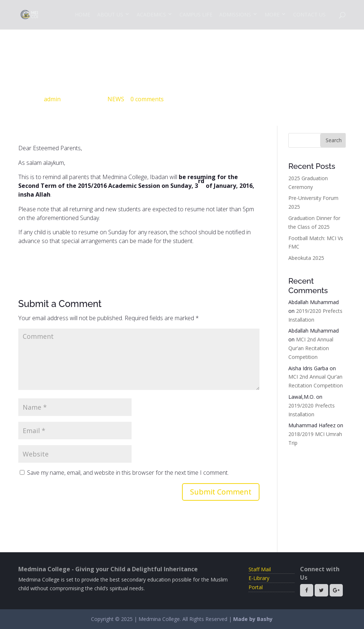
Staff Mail (260, 569)
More (272, 14)
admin (52, 99)
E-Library (259, 578)
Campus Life (196, 14)
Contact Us (309, 14)
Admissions (235, 14)
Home (83, 14)
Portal (256, 587)
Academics (151, 14)
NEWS (116, 99)
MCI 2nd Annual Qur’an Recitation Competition (311, 348)
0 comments (147, 99)
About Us (110, 14)
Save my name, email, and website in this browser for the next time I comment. (128, 473)
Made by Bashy (253, 619)
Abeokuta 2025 (306, 258)
